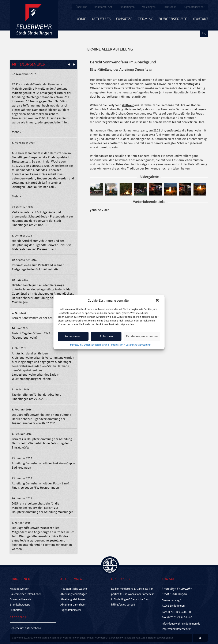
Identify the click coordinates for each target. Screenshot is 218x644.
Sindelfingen (127, 7)
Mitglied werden (19, 589)
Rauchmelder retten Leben (26, 594)
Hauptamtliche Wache (74, 589)
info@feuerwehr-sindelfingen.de (181, 624)
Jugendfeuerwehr (194, 7)
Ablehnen (106, 336)
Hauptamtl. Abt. (103, 7)
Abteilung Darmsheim (73, 605)
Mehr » (16, 132)
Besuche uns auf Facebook (25, 628)
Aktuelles (101, 19)
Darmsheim (170, 7)
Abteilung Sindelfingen (74, 594)
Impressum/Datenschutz (176, 629)
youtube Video (100, 210)
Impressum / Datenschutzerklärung (89, 345)
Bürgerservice (173, 19)
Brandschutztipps (20, 605)
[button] (158, 301)
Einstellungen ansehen (142, 336)
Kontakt (200, 19)
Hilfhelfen (16, 610)
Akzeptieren (73, 336)
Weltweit (128, 105)
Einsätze (124, 19)
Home (81, 19)
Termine (146, 19)
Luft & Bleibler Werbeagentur (157, 638)
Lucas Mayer (87, 638)
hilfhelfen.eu (119, 605)
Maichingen (149, 7)
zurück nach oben (110, 565)
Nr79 (119, 638)
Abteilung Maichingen (73, 599)
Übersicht (81, 7)
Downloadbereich (20, 599)
